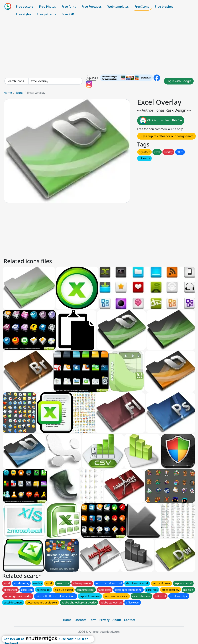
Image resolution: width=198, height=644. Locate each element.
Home (8, 93)
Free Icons (142, 7)
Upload (92, 78)
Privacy (105, 620)
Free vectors (25, 7)
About (117, 620)
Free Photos (47, 7)
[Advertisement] (99, 46)
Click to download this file (161, 121)
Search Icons (15, 81)
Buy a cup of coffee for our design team (167, 136)
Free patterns (46, 14)
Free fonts (69, 7)
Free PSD (68, 14)
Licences (80, 620)
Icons (19, 93)
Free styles (24, 14)
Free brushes (164, 7)
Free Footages (92, 7)
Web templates (118, 7)
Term (93, 620)
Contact (129, 620)
